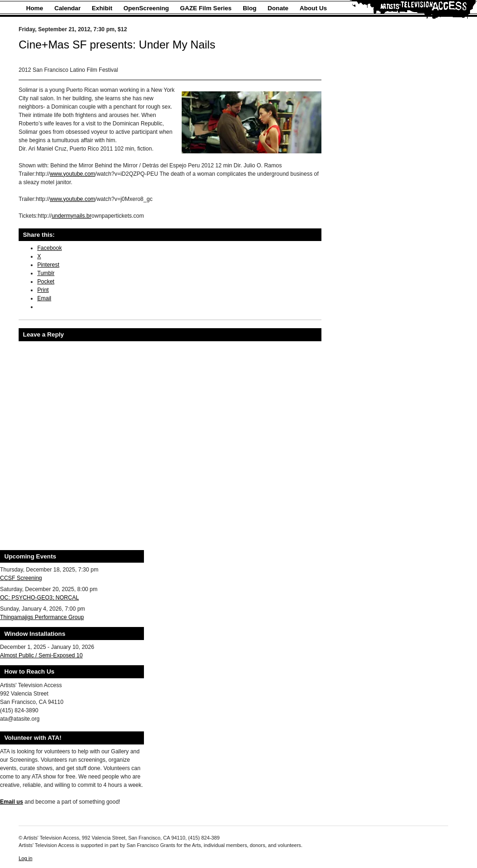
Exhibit (102, 8)
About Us (313, 8)
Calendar (68, 8)
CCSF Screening (21, 578)
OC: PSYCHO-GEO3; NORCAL (39, 598)
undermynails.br (72, 216)
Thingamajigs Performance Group (42, 617)
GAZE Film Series (206, 8)
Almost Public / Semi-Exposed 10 (41, 655)
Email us (11, 802)
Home (35, 8)
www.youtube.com (72, 174)
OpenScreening (146, 8)
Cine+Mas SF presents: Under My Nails (117, 45)
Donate (278, 8)
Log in (25, 858)
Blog (249, 8)
